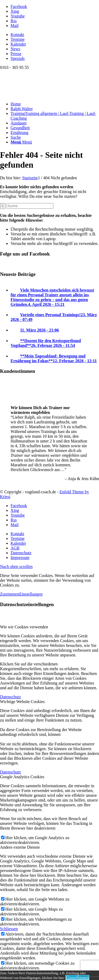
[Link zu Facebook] (19, 6)
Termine (18, 39)
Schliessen (9, 929)
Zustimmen (10, 594)
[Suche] (16, 137)
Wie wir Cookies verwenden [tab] (24, 627)
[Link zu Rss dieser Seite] (14, 21)
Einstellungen (31, 594)
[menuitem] (55, 35)
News (15, 49)
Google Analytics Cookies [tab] (22, 777)
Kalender (18, 44)
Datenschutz (10, 697)
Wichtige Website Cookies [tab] (22, 702)
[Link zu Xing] (15, 11)
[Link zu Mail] (15, 26)
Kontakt (17, 35)
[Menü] (21, 142)
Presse (16, 54)
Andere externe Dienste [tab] (20, 847)
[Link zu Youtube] (18, 16)
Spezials (18, 58)
